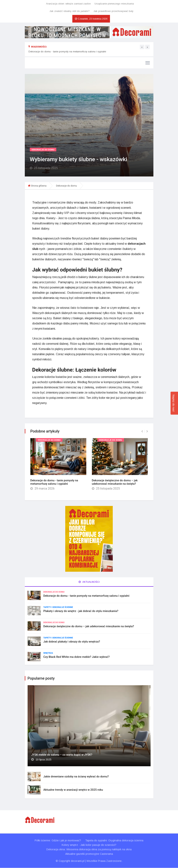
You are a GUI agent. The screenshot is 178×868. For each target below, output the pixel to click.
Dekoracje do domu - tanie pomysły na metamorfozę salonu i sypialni (67, 52)
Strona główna (39, 186)
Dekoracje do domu (43, 150)
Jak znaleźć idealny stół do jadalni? (70, 11)
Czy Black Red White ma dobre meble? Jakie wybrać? (77, 657)
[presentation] (142, 47)
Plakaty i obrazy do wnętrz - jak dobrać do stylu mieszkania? (81, 611)
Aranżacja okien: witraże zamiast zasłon (68, 4)
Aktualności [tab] (89, 582)
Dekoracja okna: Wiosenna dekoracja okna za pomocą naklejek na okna (89, 850)
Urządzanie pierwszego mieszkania (114, 4)
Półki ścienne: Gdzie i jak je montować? (58, 841)
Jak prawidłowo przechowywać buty (113, 11)
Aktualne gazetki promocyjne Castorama (89, 854)
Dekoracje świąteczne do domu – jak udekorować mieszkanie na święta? (115, 482)
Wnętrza (48, 653)
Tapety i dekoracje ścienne (58, 607)
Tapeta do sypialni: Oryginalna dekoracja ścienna (114, 841)
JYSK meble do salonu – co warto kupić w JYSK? (62, 755)
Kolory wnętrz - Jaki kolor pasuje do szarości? (89, 845)
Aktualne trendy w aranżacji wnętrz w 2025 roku (73, 790)
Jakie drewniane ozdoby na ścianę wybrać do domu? (76, 777)
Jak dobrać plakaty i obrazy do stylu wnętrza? (72, 642)
